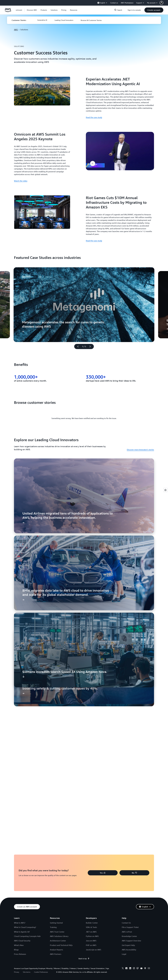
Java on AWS (91, 941)
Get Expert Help (128, 945)
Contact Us (126, 923)
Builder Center (92, 923)
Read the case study (94, 117)
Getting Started (56, 923)
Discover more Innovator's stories (140, 450)
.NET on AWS (91, 932)
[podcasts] (145, 969)
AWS (16, 30)
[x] (123, 969)
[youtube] (141, 969)
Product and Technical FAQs (61, 945)
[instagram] (134, 969)
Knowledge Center (129, 936)
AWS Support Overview (131, 941)
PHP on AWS (91, 945)
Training (53, 927)
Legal (124, 954)
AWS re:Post (127, 932)
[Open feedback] (165, 490)
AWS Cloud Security (22, 941)
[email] (149, 969)
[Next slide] (91, 346)
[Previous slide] (77, 346)
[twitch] (138, 969)
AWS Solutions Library (59, 936)
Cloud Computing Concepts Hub (27, 936)
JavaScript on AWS (94, 950)
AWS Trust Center (57, 932)
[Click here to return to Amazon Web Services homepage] (8, 11)
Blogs (16, 950)
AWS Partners (56, 954)
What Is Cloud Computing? (25, 927)
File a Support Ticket (130, 927)
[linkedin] (130, 969)
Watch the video (21, 181)
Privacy (17, 972)
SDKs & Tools (91, 927)
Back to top (84, 959)
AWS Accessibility (129, 950)
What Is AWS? (20, 923)
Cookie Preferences (41, 972)
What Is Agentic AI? (22, 932)
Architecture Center (58, 941)
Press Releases (20, 954)
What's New (19, 945)
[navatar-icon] (161, 3)
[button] (164, 3)
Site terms (27, 972)
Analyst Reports (56, 950)
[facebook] (126, 969)
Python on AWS (92, 936)
